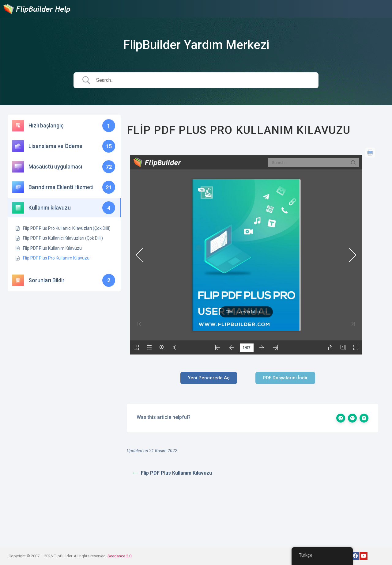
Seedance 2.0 (119, 556)
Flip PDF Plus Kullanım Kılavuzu (172, 473)
